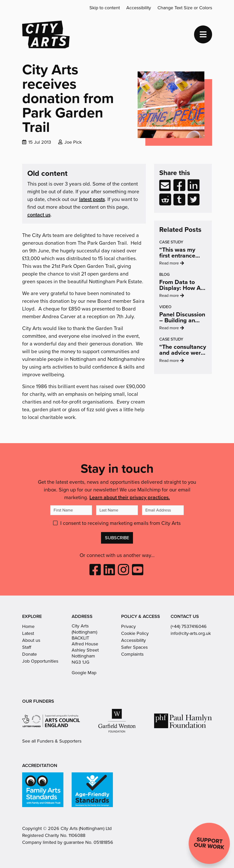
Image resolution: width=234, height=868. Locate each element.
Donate (30, 654)
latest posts (92, 199)
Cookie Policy (135, 633)
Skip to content (105, 8)
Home (28, 626)
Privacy (128, 626)
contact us (39, 214)
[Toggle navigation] (203, 34)
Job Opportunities (40, 661)
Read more (179, 269)
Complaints (132, 654)
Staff (27, 647)
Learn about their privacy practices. (130, 497)
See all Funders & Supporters (52, 741)
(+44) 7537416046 (189, 626)
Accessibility (139, 8)
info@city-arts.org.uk (191, 633)
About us (31, 640)
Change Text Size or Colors (185, 8)
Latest (28, 633)
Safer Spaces (134, 647)
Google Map (84, 673)
